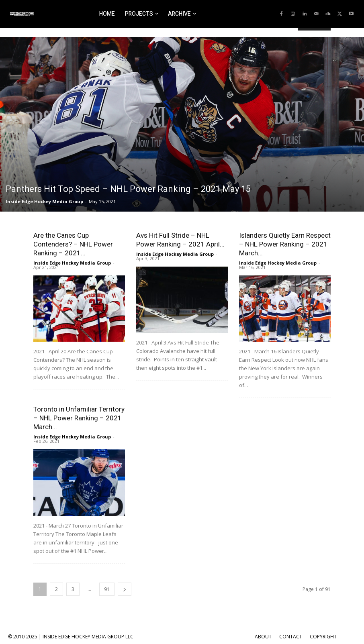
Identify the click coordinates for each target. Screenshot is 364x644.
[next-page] (125, 589)
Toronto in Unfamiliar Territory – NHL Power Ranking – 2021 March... (79, 418)
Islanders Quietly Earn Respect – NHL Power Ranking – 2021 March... (285, 244)
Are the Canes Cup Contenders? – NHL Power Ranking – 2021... (73, 244)
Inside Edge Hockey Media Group (44, 201)
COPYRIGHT (323, 637)
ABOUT (263, 637)
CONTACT (291, 637)
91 (107, 589)
